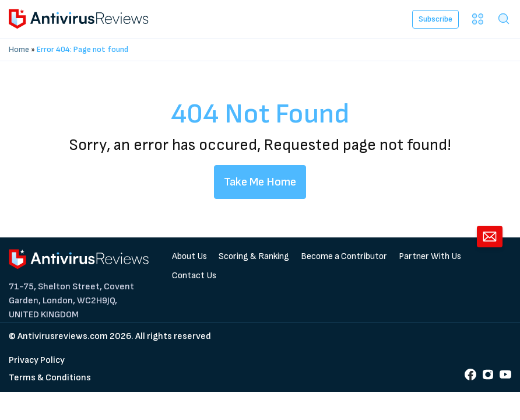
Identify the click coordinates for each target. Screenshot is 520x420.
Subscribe (435, 19)
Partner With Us (430, 256)
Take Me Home (260, 182)
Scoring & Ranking (254, 256)
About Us (189, 256)
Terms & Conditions (50, 378)
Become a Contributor (344, 256)
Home (19, 49)
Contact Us (194, 276)
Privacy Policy (37, 360)
